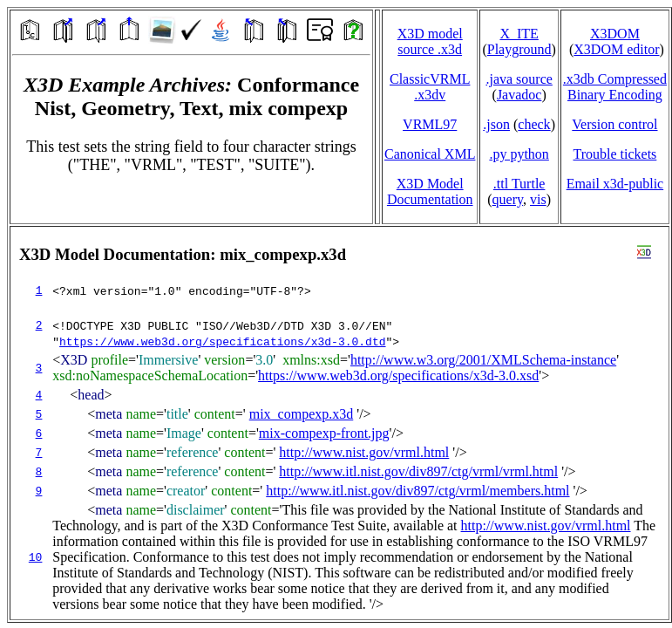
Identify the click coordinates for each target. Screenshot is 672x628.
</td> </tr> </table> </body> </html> (339, 423)
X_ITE (519, 34)
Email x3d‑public (615, 184)
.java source (519, 79)
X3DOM (615, 34)
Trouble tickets (614, 154)
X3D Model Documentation (430, 191)
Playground (519, 49)
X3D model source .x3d (430, 41)
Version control (614, 124)
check (534, 124)
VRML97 (430, 124)
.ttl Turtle (519, 184)
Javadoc (519, 95)
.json (496, 124)
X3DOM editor (616, 49)
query (508, 199)
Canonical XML (430, 154)
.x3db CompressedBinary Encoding (615, 87)
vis (538, 199)
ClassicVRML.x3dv (430, 87)
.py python (519, 154)
